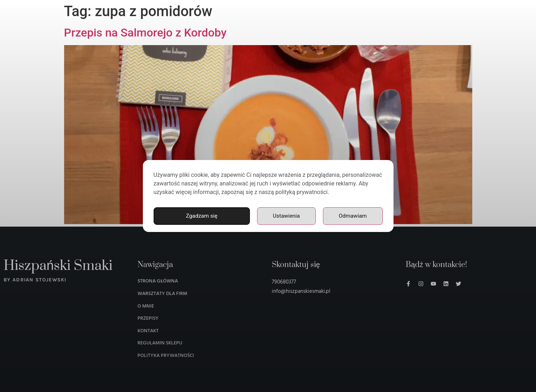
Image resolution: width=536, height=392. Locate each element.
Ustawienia (286, 216)
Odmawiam (352, 216)
